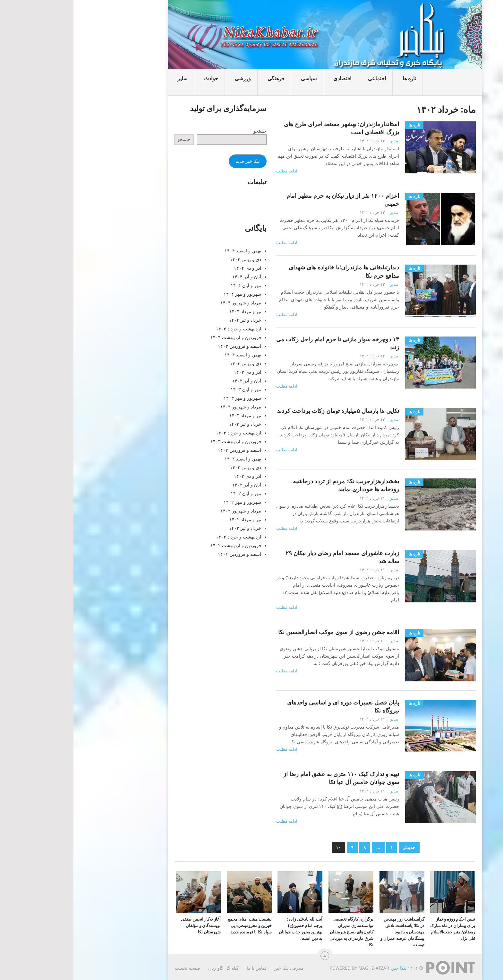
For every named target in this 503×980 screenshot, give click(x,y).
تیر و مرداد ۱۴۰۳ (172, 416)
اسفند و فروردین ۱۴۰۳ (166, 346)
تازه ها (336, 79)
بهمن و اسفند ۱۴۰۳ (169, 355)
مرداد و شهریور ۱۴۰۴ (167, 303)
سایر (109, 79)
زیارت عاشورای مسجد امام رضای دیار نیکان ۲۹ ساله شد (269, 557)
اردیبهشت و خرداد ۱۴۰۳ (165, 433)
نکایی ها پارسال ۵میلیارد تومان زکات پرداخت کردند (265, 411)
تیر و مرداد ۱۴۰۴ (172, 311)
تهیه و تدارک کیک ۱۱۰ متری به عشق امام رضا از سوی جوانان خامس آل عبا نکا (268, 778)
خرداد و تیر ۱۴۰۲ (172, 528)
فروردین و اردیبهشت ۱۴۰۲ (162, 546)
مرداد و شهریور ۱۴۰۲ (167, 511)
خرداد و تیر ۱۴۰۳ (172, 424)
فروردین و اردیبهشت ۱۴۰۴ (162, 337)
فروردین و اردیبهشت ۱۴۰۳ (162, 442)
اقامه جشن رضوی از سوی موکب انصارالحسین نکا (265, 632)
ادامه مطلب (213, 171)
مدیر (321, 141)
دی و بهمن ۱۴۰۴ (172, 259)
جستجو (187, 131)
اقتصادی (269, 79)
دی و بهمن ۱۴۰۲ (172, 468)
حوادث (138, 79)
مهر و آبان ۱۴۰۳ (172, 389)
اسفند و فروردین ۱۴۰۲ (166, 450)
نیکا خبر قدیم (174, 161)
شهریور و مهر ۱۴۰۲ (169, 502)
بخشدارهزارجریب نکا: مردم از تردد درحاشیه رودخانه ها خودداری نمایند (273, 485)
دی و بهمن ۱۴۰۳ (172, 363)
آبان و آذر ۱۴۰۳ (173, 381)
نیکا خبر (326, 968)
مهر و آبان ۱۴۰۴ (172, 285)
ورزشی (169, 79)
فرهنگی (202, 79)
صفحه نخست (114, 968)
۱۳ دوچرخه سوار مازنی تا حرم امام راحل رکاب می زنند (264, 343)
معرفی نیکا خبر (215, 968)
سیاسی (235, 79)
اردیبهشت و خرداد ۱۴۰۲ (165, 537)
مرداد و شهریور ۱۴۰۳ (167, 407)
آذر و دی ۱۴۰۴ (174, 268)
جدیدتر (336, 847)
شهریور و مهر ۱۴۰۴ (169, 294)
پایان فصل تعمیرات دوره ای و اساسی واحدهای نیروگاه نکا (270, 706)
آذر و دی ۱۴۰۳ (174, 372)
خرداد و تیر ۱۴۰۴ (172, 320)
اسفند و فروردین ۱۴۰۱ (166, 554)
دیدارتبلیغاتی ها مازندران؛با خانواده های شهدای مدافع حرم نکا (270, 271)
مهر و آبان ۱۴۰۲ (172, 494)
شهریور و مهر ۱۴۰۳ (169, 398)
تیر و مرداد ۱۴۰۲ (172, 520)
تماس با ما (183, 968)
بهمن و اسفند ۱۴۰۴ (169, 251)
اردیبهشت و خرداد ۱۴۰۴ (165, 329)
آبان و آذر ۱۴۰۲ (173, 485)
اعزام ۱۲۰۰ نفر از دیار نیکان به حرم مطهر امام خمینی (269, 200)
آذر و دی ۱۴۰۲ (174, 476)
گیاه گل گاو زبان (150, 968)
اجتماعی (303, 79)
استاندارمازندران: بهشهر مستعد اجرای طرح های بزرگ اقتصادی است (268, 128)
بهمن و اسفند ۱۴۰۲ (169, 459)
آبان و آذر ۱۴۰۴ (173, 277)
